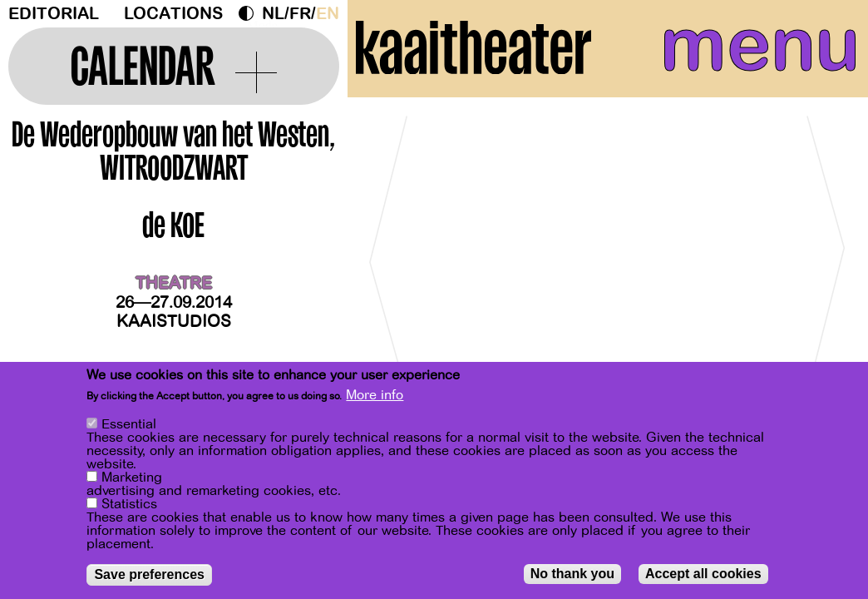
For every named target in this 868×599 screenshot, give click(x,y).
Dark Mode (250, 13)
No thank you (572, 574)
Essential (129, 424)
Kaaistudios (174, 322)
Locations (173, 14)
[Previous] (389, 270)
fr (300, 14)
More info (375, 395)
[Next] (826, 270)
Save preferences (149, 574)
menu (753, 50)
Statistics (129, 504)
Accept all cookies (703, 574)
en (328, 14)
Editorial (54, 14)
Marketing (132, 478)
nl (273, 14)
